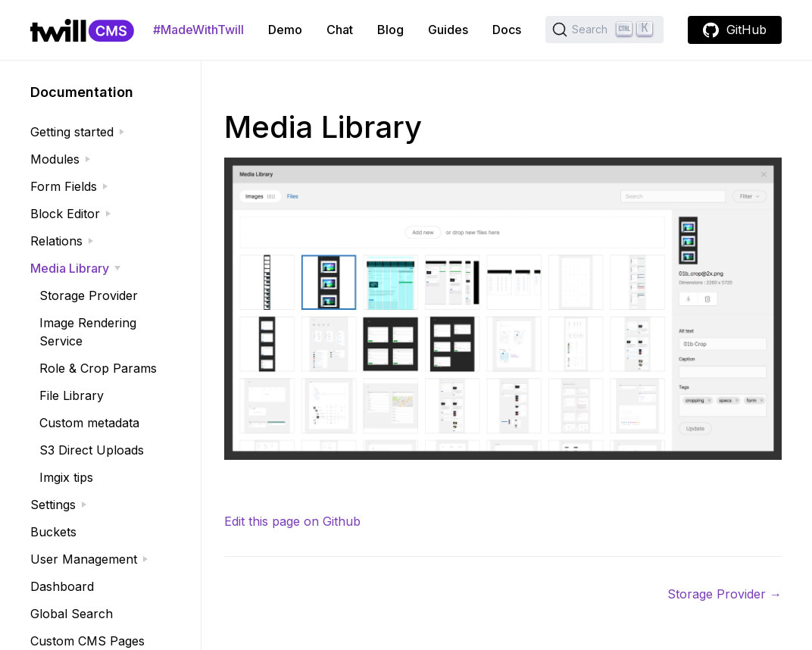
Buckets (53, 532)
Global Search (72, 614)
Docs (507, 30)
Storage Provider (89, 295)
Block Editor (65, 214)
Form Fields (64, 186)
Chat (340, 30)
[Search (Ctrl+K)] (604, 30)
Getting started (72, 132)
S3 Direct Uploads (92, 450)
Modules (55, 159)
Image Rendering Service (88, 332)
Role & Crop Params (98, 368)
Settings (53, 505)
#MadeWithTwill (198, 30)
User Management (84, 559)
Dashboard (62, 586)
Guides (448, 30)
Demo (285, 30)
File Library (72, 395)
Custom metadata (89, 423)
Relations (56, 241)
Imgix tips (66, 477)
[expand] (122, 132)
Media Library (70, 268)
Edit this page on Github (292, 521)
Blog (390, 30)
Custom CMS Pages (87, 641)
